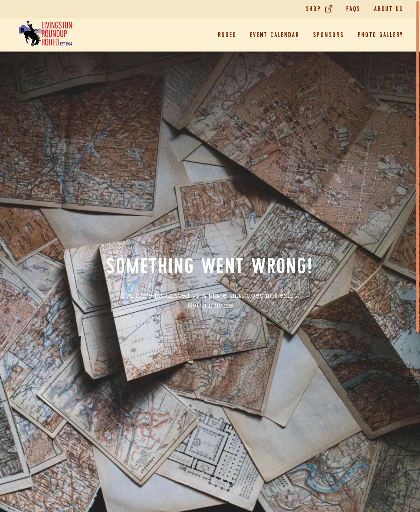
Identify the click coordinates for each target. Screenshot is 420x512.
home (224, 305)
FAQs (353, 9)
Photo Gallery (381, 35)
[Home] (45, 35)
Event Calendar (274, 35)
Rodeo (227, 35)
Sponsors (329, 35)
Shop (314, 9)
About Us (389, 9)
